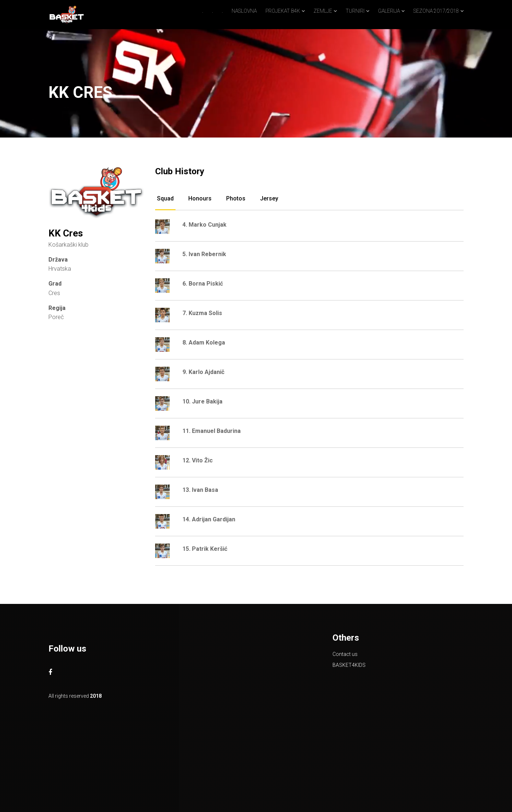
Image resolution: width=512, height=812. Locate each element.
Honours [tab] (200, 198)
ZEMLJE (323, 11)
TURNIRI (355, 11)
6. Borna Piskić (203, 284)
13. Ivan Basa (200, 490)
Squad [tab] (165, 198)
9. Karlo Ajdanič (203, 372)
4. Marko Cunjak (204, 225)
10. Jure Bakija (202, 401)
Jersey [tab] (269, 198)
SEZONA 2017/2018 (436, 11)
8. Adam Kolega (204, 343)
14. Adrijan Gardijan (209, 519)
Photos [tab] (236, 198)
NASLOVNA (244, 11)
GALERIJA (389, 11)
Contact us (345, 654)
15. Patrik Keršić (205, 549)
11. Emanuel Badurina (212, 431)
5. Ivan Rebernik (204, 254)
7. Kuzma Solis (202, 313)
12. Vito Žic (198, 460)
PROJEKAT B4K (283, 11)
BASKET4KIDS (349, 665)
